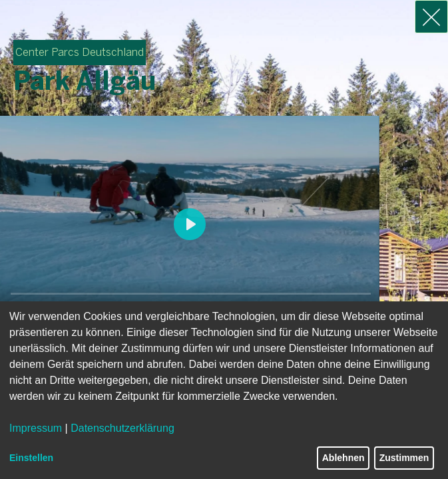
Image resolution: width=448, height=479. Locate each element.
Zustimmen (404, 458)
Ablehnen (343, 458)
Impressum (36, 428)
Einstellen (31, 458)
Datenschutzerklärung (122, 428)
